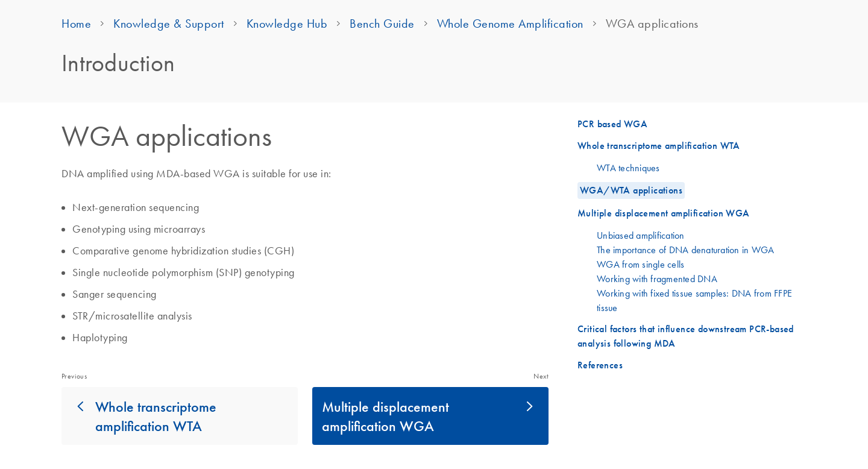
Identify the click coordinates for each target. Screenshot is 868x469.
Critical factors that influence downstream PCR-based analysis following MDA (686, 336)
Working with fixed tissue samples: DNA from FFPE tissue (694, 300)
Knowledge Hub (287, 24)
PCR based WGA (612, 124)
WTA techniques (628, 168)
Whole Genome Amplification (510, 24)
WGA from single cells (640, 264)
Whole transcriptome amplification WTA (156, 416)
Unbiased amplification (641, 235)
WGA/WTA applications (631, 190)
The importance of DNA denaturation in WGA (685, 250)
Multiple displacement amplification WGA (385, 416)
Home (76, 24)
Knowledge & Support (169, 24)
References (600, 365)
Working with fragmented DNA (657, 279)
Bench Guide (382, 24)
